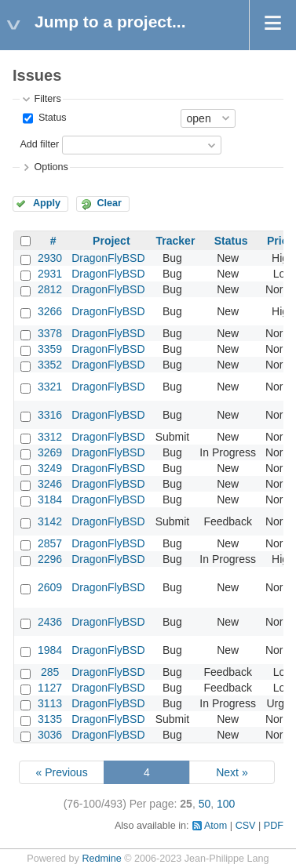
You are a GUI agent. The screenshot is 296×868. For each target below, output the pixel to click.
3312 (50, 437)
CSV (246, 826)
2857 (50, 543)
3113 (50, 703)
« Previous (61, 772)
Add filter (39, 144)
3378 (50, 333)
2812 (50, 289)
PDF (274, 826)
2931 (50, 274)
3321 (50, 387)
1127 (50, 688)
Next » (232, 772)
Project (111, 241)
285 (50, 672)
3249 (50, 468)
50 (205, 804)
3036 (50, 735)
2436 (50, 622)
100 (226, 804)
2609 (50, 587)
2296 (50, 559)
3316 (50, 415)
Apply (47, 203)
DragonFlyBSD (108, 258)
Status (51, 118)
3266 (50, 311)
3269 (50, 452)
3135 (50, 719)
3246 (50, 484)
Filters (47, 99)
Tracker (176, 241)
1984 (50, 650)
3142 (50, 521)
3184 (50, 499)
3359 (50, 349)
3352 (50, 365)
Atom (216, 826)
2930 (50, 258)
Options (51, 167)
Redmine (101, 859)
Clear (109, 203)
